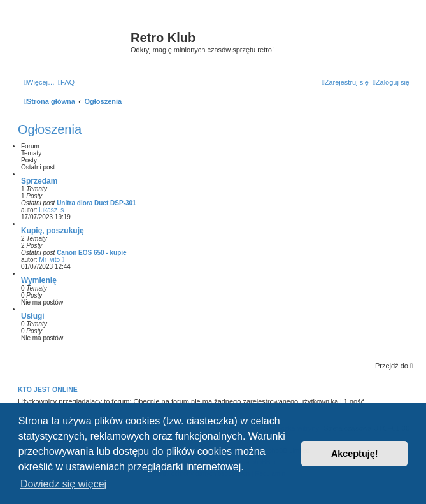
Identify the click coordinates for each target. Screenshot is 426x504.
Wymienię (39, 280)
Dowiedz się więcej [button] (63, 484)
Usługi (33, 316)
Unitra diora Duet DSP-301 (96, 203)
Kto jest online (48, 389)
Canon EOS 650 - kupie (91, 253)
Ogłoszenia (50, 129)
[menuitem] (66, 82)
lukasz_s (51, 210)
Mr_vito (49, 260)
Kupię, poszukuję (53, 231)
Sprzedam (39, 181)
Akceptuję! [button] (355, 454)
